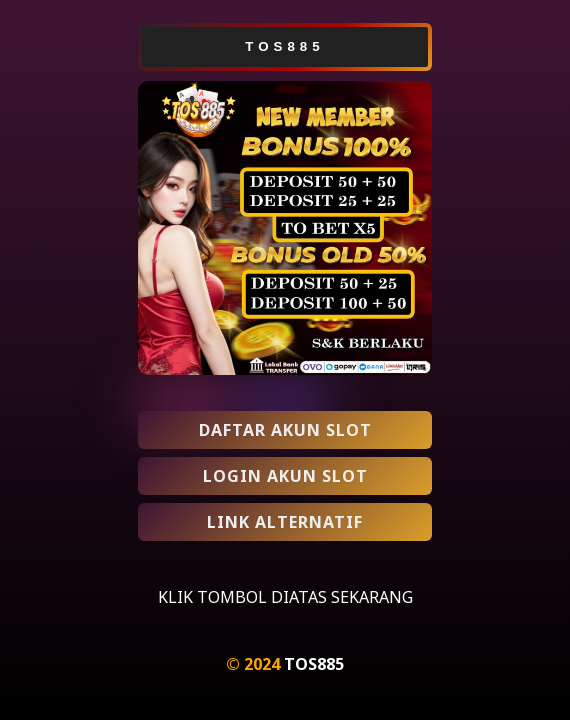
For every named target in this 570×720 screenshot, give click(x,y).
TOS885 (314, 664)
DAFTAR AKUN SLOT (285, 430)
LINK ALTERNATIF (285, 522)
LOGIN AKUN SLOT (285, 476)
